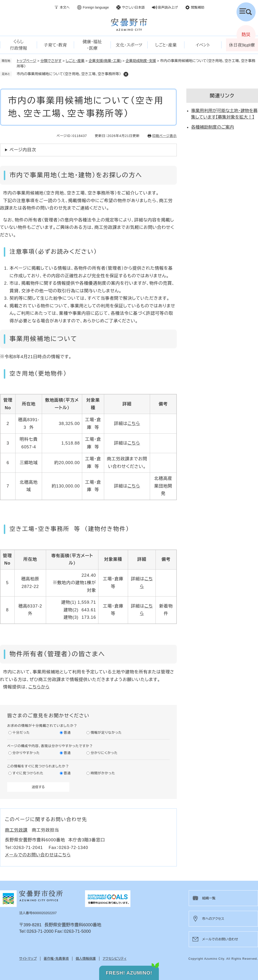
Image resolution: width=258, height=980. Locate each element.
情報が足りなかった (106, 733)
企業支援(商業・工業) (105, 61)
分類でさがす (51, 61)
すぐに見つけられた (28, 773)
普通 (67, 733)
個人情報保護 (86, 959)
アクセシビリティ (115, 959)
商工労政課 (16, 830)
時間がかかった (103, 773)
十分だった (21, 733)
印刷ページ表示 (165, 136)
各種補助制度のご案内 (212, 127)
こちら (134, 424)
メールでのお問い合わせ (220, 939)
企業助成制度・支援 (141, 61)
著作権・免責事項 (56, 959)
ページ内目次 (23, 150)
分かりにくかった (104, 753)
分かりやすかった (26, 753)
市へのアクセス (213, 919)
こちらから (39, 687)
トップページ (27, 61)
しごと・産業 (75, 61)
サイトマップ (28, 959)
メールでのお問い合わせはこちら (38, 855)
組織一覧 (209, 898)
